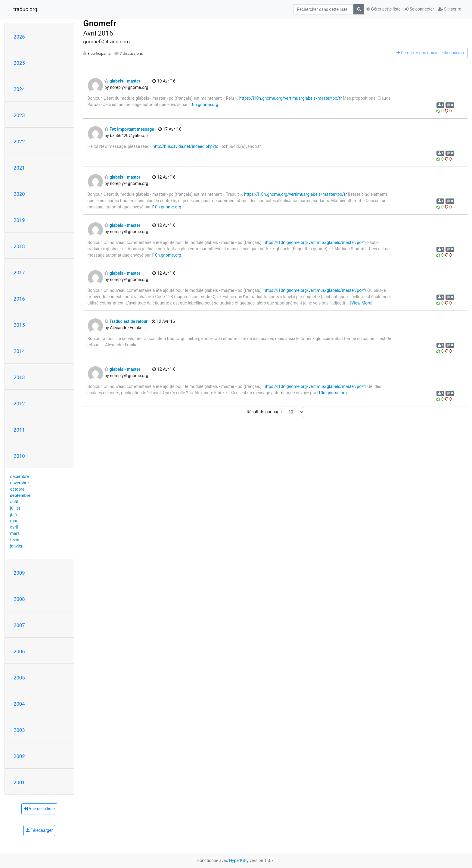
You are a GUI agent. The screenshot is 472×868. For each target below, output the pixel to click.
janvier (16, 546)
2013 (19, 377)
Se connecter (419, 9)
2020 (19, 194)
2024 (19, 89)
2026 (19, 37)
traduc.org (25, 9)
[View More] (361, 303)
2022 (19, 142)
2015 (19, 325)
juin (14, 514)
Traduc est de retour (126, 321)
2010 (19, 456)
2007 (19, 625)
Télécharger (39, 830)
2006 (19, 651)
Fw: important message (129, 129)
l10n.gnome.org (203, 105)
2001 (19, 782)
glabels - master (122, 81)
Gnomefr (100, 23)
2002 (19, 756)
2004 (19, 704)
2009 (19, 573)
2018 (19, 246)
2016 (19, 299)
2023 (19, 115)
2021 (19, 168)
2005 (19, 678)
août (14, 502)
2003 (19, 730)
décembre (20, 476)
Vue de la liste (39, 809)
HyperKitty (239, 860)
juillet (15, 508)
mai (14, 521)
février (16, 540)
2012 (19, 404)
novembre (20, 483)
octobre (17, 489)
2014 (19, 351)
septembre (20, 495)
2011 (19, 430)
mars (15, 533)
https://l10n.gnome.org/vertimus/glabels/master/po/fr (291, 98)
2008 (19, 599)
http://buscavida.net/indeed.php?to (186, 146)
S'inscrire (450, 9)
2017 (19, 273)
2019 (19, 220)
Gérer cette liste (383, 9)
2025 (19, 63)
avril (14, 527)
